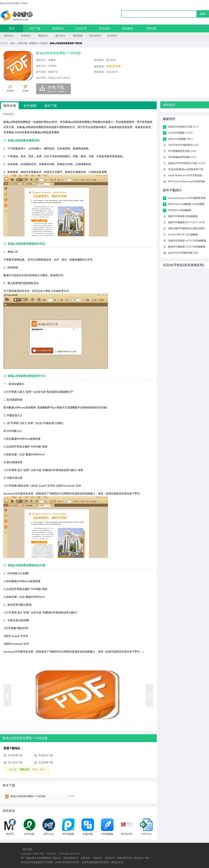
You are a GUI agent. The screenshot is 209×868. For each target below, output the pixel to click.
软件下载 (35, 28)
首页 (12, 28)
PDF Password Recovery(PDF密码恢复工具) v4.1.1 (187, 182)
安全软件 (112, 36)
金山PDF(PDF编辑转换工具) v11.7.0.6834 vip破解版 (183, 253)
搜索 (203, 14)
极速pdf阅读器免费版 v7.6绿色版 (28, 796)
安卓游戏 (104, 28)
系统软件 (9, 36)
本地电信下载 (46, 755)
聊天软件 (60, 36)
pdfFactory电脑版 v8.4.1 (180, 139)
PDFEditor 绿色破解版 (180, 210)
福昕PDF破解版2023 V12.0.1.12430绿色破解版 (186, 223)
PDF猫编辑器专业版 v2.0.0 (182, 151)
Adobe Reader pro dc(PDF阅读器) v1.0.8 (185, 176)
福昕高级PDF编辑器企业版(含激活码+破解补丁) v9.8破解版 (187, 229)
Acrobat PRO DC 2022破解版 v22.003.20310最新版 (183, 235)
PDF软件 (44, 43)
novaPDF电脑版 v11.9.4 (180, 133)
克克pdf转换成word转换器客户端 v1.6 (186, 170)
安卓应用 (81, 28)
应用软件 (26, 36)
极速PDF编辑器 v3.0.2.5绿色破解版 (187, 247)
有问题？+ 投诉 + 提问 (27, 769)
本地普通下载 (15, 755)
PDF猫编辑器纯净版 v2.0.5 (182, 157)
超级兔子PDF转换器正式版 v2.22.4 (186, 163)
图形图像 (78, 36)
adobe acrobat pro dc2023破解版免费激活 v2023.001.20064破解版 (187, 198)
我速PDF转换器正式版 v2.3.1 (183, 127)
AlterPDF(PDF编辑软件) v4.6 (183, 145)
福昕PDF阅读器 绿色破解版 (183, 216)
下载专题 (151, 28)
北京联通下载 (46, 763)
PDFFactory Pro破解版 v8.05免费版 (186, 204)
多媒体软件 (95, 36)
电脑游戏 (58, 28)
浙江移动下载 (15, 763)
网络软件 (43, 36)
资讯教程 (127, 28)
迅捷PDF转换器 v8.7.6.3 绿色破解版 (187, 241)
